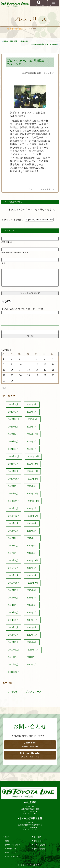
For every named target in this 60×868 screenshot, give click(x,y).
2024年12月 (32, 434)
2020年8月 (13, 486)
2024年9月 (13, 442)
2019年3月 (32, 508)
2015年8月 (13, 590)
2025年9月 (33, 419)
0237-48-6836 (30, 745)
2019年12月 (32, 494)
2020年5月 (32, 486)
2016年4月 (13, 575)
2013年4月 (32, 627)
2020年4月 (13, 494)
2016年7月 (13, 568)
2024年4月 (13, 449)
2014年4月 (13, 613)
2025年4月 (13, 434)
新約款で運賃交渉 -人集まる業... (16, 41)
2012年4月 (32, 642)
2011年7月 (32, 657)
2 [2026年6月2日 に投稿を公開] (12, 359)
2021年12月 (32, 471)
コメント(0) (49, 73)
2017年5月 (13, 553)
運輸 (7, 841)
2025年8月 (13, 427)
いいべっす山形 (12, 856)
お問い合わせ (39, 849)
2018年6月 (33, 516)
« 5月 (4, 388)
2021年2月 (33, 479)
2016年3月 (32, 575)
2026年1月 (32, 412)
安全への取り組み (13, 845)
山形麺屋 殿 (11, 849)
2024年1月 (32, 449)
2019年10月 (33, 501)
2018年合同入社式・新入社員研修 (44, 44)
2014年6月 (32, 605)
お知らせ (13, 692)
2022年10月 (32, 464)
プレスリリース (47, 189)
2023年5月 (13, 464)
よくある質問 (39, 845)
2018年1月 (13, 538)
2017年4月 (32, 553)
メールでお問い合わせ (30, 755)
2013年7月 (13, 627)
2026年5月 (32, 404)
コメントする (8, 230)
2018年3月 (13, 531)
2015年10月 (14, 583)
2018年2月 (32, 531)
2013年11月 (32, 620)
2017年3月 (13, 561)
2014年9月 (13, 605)
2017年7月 (13, 546)
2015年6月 (32, 590)
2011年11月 (33, 650)
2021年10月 (14, 479)
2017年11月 (32, 538)
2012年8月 (13, 642)
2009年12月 (14, 672)
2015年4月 (32, 598)
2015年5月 (13, 598)
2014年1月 (13, 620)
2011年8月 (13, 657)
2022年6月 (13, 471)
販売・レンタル (12, 853)
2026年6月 (13, 404)
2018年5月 (13, 523)
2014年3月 (32, 613)
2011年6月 (13, 665)
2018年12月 (14, 516)
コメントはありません (12, 202)
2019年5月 (13, 508)
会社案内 (38, 837)
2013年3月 (13, 635)
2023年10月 (33, 456)
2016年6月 (32, 568)
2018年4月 (32, 523)
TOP (7, 837)
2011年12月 (14, 650)
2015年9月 (33, 583)
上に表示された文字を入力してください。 (24, 309)
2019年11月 (14, 501)
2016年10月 (32, 561)
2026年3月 (13, 412)
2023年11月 (14, 456)
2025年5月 (32, 427)
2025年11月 (14, 419)
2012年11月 (32, 635)
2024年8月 (32, 442)
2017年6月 (32, 546)
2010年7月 (32, 665)
